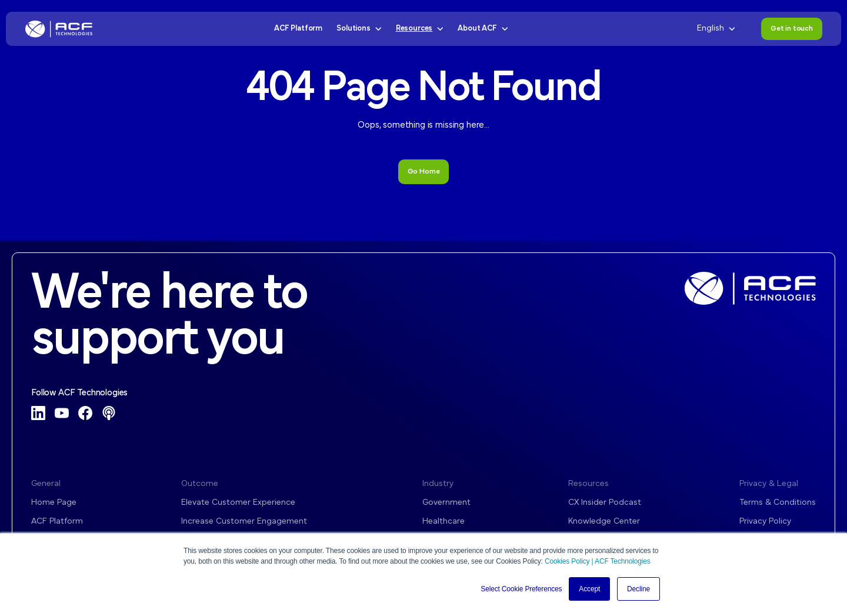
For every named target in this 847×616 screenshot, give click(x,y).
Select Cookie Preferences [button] (521, 589)
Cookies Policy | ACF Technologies (598, 561)
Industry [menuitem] (438, 484)
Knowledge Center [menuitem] (604, 522)
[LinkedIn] (38, 413)
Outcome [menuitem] (200, 484)
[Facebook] (85, 413)
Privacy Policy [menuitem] (765, 522)
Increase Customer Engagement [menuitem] (244, 522)
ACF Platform (298, 29)
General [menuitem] (46, 484)
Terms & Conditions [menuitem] (778, 503)
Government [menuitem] (446, 503)
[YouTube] (62, 413)
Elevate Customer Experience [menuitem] (238, 503)
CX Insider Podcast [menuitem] (605, 503)
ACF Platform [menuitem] (57, 522)
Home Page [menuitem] (54, 503)
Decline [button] (638, 589)
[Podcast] (109, 413)
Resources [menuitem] (588, 484)
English (716, 29)
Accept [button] (589, 589)
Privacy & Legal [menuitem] (769, 484)
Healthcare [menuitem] (443, 522)
